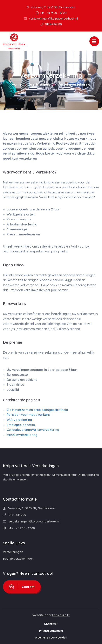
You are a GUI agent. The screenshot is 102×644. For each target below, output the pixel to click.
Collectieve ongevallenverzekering (33, 430)
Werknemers (40, 84)
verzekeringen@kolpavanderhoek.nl (51, 18)
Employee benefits (21, 425)
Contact (22, 587)
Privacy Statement (51, 631)
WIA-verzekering (19, 420)
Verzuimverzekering (22, 435)
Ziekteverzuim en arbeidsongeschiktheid (37, 410)
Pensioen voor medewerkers (28, 415)
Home (17, 84)
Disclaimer (51, 624)
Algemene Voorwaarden (51, 638)
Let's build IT (61, 615)
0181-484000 (51, 24)
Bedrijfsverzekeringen (18, 559)
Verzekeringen (13, 552)
